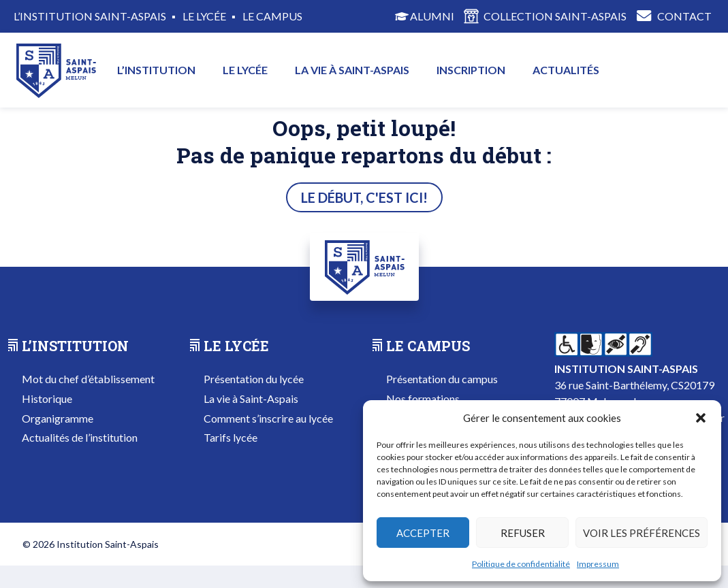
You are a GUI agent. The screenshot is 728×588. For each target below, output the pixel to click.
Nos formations (423, 398)
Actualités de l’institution (80, 437)
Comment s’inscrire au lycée (268, 418)
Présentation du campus (442, 379)
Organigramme (58, 418)
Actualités (566, 70)
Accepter (423, 533)
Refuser (523, 533)
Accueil (56, 70)
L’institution (156, 70)
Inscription (471, 70)
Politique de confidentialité (521, 564)
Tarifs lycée (231, 437)
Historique (47, 398)
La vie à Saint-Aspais (352, 70)
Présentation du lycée (254, 379)
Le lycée (245, 70)
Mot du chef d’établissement (88, 379)
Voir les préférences (642, 533)
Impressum (598, 564)
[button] (701, 418)
